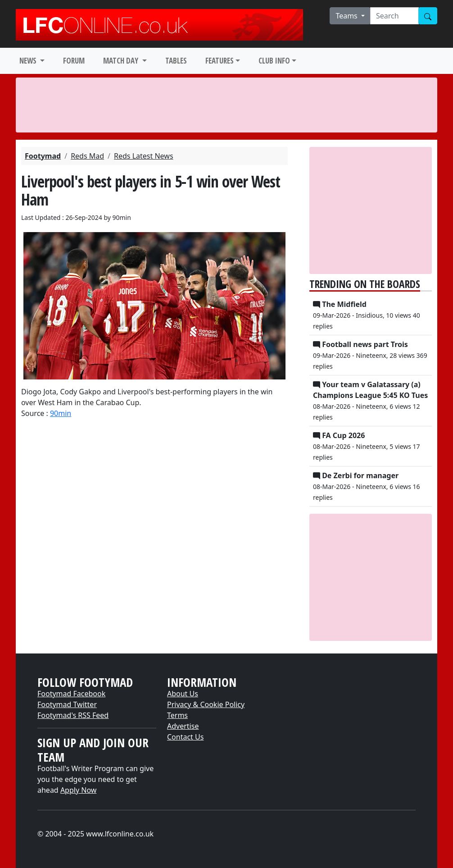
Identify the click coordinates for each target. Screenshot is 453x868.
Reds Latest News (144, 156)
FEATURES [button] (220, 61)
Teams (347, 16)
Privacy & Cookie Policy (206, 704)
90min (61, 413)
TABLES (176, 61)
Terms (177, 715)
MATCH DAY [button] (122, 61)
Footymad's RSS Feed (73, 715)
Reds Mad (87, 156)
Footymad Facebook (71, 694)
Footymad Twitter (67, 704)
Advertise (183, 726)
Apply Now (78, 790)
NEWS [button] (29, 61)
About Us (183, 694)
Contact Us (185, 737)
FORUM (74, 61)
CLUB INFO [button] (274, 61)
